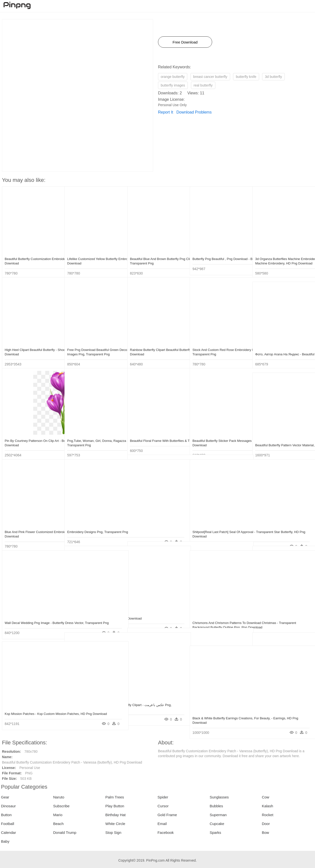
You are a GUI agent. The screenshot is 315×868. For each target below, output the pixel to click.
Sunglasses (219, 797)
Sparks (215, 832)
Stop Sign (113, 832)
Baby (5, 841)
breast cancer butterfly (210, 77)
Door (266, 824)
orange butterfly (173, 77)
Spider (163, 797)
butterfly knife (246, 77)
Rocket (268, 815)
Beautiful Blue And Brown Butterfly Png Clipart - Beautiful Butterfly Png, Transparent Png (158, 254)
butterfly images (173, 85)
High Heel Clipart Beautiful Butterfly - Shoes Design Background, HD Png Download (31, 345)
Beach (58, 824)
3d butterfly (273, 77)
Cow (266, 797)
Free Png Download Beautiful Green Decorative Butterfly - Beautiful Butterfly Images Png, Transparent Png (95, 345)
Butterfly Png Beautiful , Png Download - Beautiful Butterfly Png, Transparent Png (220, 254)
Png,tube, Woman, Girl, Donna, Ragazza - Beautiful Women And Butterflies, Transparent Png (90, 436)
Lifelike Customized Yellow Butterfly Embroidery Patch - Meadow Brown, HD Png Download (93, 254)
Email (162, 824)
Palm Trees (115, 797)
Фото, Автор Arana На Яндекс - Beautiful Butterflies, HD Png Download (278, 350)
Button (6, 815)
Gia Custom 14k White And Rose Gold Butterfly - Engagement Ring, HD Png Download (282, 700)
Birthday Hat (116, 815)
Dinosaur (8, 806)
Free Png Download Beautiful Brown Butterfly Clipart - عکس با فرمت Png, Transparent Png (93, 700)
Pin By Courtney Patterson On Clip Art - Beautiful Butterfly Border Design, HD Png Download (32, 436)
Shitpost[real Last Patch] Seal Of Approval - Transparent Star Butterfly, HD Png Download (219, 527)
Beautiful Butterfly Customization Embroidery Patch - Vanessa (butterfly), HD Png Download (28, 254)
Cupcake (217, 824)
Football (8, 824)
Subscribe (61, 806)
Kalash (268, 806)
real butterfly (203, 85)
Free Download (185, 42)
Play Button (115, 806)
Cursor (163, 806)
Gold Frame (167, 815)
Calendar (8, 832)
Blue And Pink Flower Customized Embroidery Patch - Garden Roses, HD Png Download (32, 527)
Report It (165, 112)
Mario (58, 815)
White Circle (115, 824)
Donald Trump (65, 832)
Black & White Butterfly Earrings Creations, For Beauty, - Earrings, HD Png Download (219, 714)
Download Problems (194, 112)
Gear (5, 797)
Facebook (166, 832)
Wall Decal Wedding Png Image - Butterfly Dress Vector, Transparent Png (30, 618)
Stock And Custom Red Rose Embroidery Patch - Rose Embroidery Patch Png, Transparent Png (219, 345)
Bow (265, 832)
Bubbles (216, 806)
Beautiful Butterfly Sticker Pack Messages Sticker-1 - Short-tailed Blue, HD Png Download (216, 436)
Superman (218, 815)
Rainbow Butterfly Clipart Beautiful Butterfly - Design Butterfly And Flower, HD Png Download (157, 345)
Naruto (59, 797)
